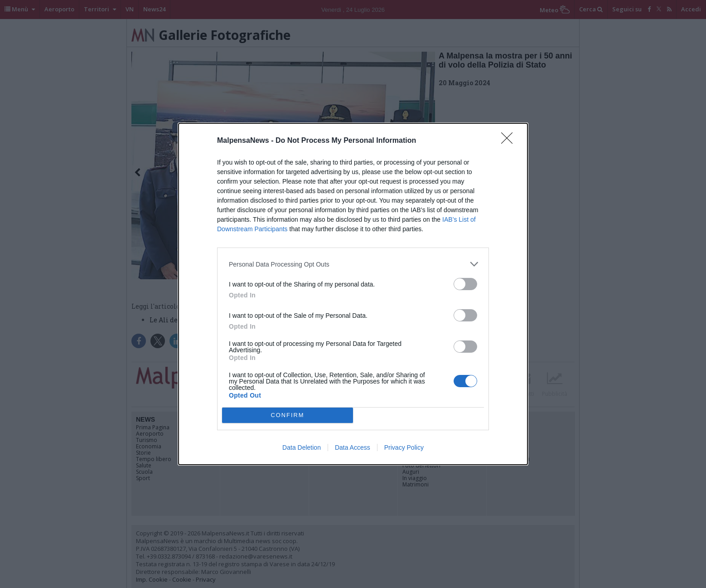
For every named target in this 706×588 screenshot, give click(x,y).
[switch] (465, 284)
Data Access (353, 447)
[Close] (510, 141)
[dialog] (353, 294)
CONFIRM (288, 415)
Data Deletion (302, 447)
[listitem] (353, 264)
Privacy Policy (404, 447)
